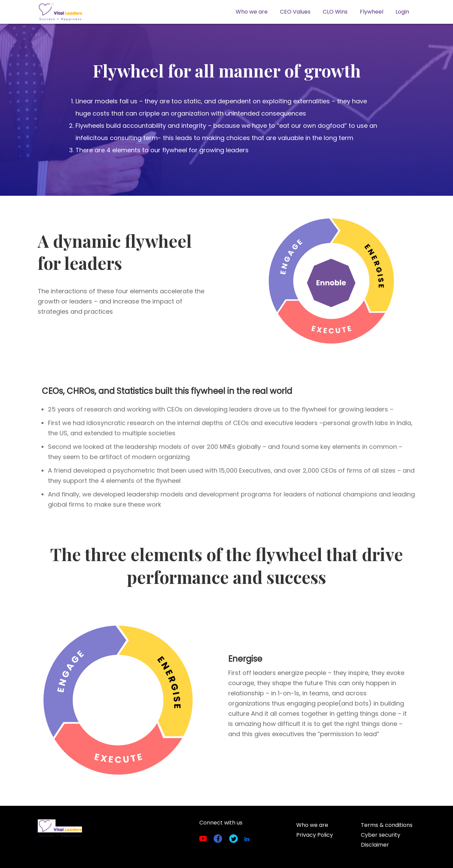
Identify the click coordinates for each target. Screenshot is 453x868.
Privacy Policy (315, 835)
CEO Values (295, 12)
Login (402, 12)
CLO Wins (335, 12)
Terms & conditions (387, 825)
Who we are (252, 12)
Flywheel (372, 12)
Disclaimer (375, 845)
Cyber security (381, 835)
